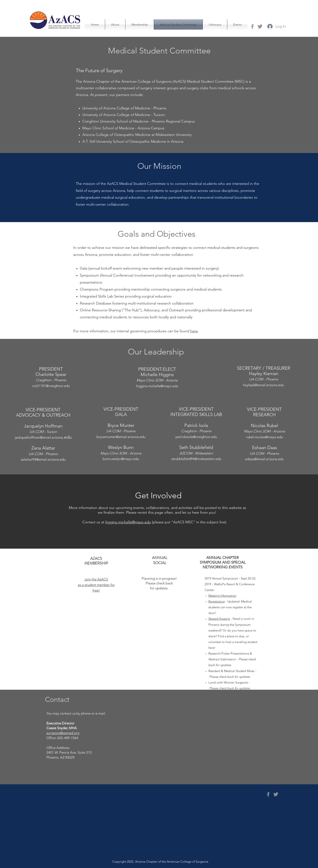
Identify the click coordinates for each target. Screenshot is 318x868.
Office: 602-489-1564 (63, 738)
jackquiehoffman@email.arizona (39, 437)
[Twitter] (260, 26)
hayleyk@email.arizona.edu (263, 385)
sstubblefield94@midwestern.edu (196, 459)
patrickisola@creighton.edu (196, 437)
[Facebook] (252, 26)
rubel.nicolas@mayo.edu (264, 437)
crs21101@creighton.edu (51, 386)
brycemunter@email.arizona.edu (121, 437)
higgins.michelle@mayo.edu (157, 386)
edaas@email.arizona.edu (264, 459)
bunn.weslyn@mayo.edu (121, 459)
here (194, 331)
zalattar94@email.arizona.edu (43, 459)
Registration (217, 601)
